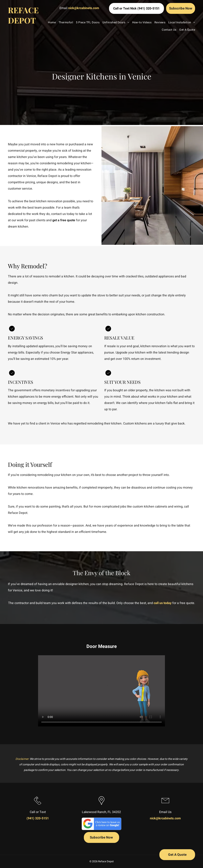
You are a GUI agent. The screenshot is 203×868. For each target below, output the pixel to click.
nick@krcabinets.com (84, 8)
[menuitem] (50, 23)
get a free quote (64, 220)
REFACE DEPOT (23, 15)
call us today (163, 603)
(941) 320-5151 (38, 818)
